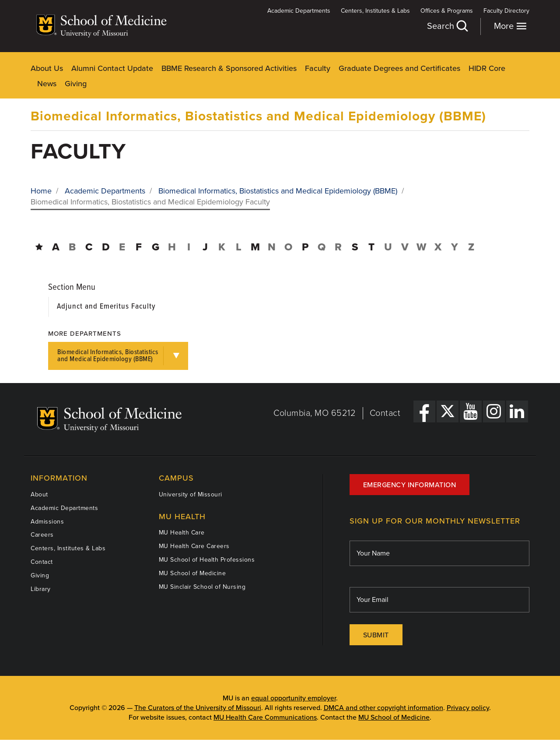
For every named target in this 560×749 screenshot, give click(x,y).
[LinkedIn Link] (517, 411)
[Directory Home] (39, 247)
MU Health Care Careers (194, 546)
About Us (47, 68)
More (510, 26)
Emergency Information (410, 485)
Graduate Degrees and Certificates (399, 68)
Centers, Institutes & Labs (375, 11)
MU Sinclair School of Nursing (202, 587)
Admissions (47, 522)
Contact (385, 413)
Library (41, 589)
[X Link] (448, 411)
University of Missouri (191, 494)
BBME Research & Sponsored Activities (229, 68)
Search (447, 26)
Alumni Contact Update (112, 68)
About (39, 494)
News (47, 84)
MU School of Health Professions (207, 560)
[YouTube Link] (471, 411)
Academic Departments (299, 11)
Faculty (318, 68)
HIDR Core (487, 68)
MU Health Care (182, 533)
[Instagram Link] (494, 411)
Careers (42, 535)
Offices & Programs (447, 11)
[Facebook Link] (424, 411)
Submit (376, 635)
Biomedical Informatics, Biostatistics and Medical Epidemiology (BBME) (258, 116)
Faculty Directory (506, 11)
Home (41, 191)
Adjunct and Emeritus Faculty (106, 307)
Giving (76, 84)
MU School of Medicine (192, 573)
